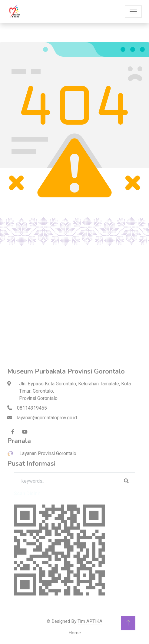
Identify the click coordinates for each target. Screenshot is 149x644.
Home (75, 633)
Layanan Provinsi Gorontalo (42, 454)
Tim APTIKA (90, 621)
